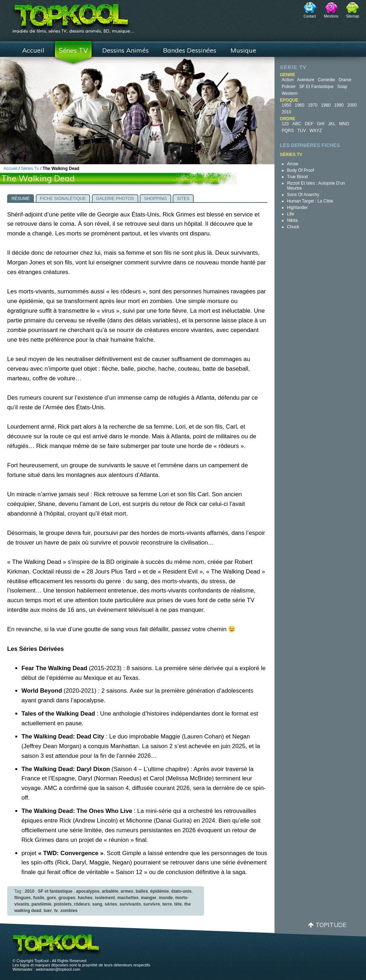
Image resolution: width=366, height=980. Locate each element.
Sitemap (353, 16)
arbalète (110, 891)
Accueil (33, 50)
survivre (152, 904)
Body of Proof (300, 170)
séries (111, 904)
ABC (297, 124)
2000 (352, 105)
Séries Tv (30, 169)
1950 (286, 105)
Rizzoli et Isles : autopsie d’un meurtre (316, 186)
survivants (130, 904)
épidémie (159, 891)
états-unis (181, 891)
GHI (321, 124)
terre (167, 904)
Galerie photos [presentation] (115, 199)
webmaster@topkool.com (58, 969)
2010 (286, 112)
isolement (105, 898)
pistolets (63, 904)
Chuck (293, 227)
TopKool (73, 15)
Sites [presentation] (183, 199)
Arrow (293, 164)
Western (290, 93)
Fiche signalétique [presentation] (63, 199)
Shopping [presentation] (155, 199)
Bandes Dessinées (190, 50)
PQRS (288, 131)
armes (127, 891)
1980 (326, 105)
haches (85, 898)
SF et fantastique (316, 87)
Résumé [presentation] (21, 199)
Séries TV (73, 50)
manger (149, 898)
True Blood (297, 177)
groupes (67, 898)
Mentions (331, 16)
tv (56, 911)
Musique (243, 50)
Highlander (297, 208)
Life (290, 214)
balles (142, 891)
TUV (302, 131)
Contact (310, 16)
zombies (69, 911)
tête (178, 904)
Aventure (306, 80)
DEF (309, 124)
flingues (23, 898)
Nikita (292, 220)
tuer (48, 911)
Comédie (326, 80)
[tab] (21, 198)
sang (97, 904)
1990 (339, 105)
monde (166, 898)
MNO (344, 124)
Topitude (331, 925)
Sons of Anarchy (303, 195)
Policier (289, 87)
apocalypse (88, 891)
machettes (128, 898)
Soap (342, 87)
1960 (300, 105)
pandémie (41, 904)
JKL (332, 124)
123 (285, 124)
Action (288, 80)
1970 (313, 105)
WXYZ (316, 131)
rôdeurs (82, 904)
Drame (345, 80)
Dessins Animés (125, 50)
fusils (39, 898)
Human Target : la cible (310, 201)
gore (51, 898)
